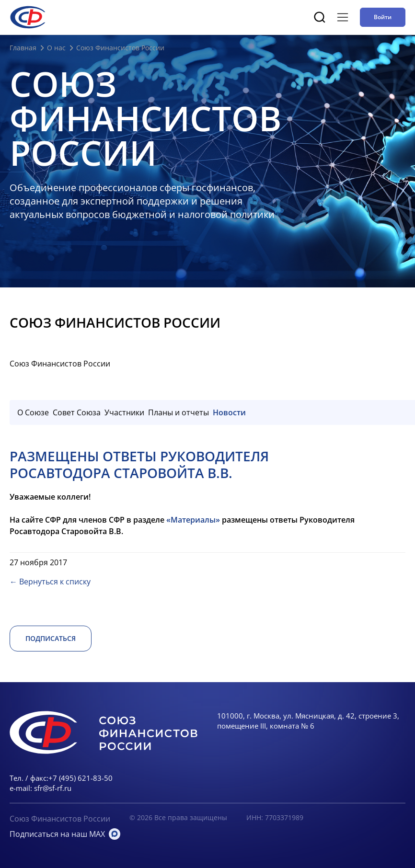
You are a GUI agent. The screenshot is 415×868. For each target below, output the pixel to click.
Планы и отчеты (179, 412)
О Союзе (33, 412)
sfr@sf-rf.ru (53, 788)
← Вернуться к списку (50, 582)
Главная (23, 48)
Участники (124, 412)
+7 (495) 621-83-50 (81, 778)
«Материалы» (193, 520)
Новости (229, 412)
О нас (56, 48)
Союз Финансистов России (60, 819)
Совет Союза (77, 412)
